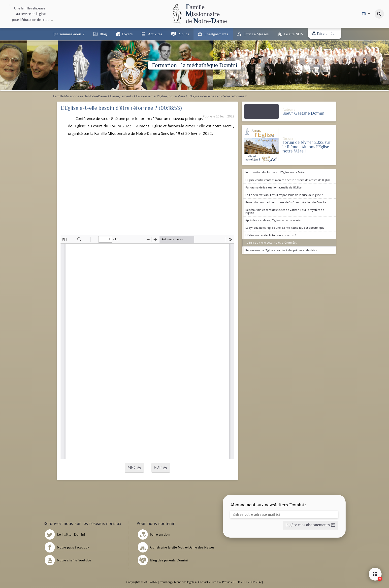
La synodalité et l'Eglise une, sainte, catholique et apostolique (285, 228)
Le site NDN (294, 34)
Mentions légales (185, 582)
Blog (103, 34)
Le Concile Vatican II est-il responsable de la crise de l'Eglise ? (284, 195)
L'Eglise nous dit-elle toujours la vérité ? (271, 235)
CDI (245, 582)
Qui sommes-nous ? (68, 34)
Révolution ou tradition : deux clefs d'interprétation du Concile (286, 202)
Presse (226, 582)
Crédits (215, 582)
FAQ (260, 582)
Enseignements (216, 34)
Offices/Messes (256, 34)
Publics (183, 34)
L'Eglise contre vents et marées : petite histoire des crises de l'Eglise (288, 180)
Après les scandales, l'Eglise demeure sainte (273, 220)
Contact (203, 582)
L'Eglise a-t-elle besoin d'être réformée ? (272, 242)
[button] (134, 468)
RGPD (236, 582)
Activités (155, 34)
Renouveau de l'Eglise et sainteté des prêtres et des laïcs (281, 250)
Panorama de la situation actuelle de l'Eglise (273, 187)
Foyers (127, 34)
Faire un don (324, 34)
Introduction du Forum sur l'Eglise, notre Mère (275, 172)
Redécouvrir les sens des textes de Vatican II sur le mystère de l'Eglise (285, 211)
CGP (252, 582)
